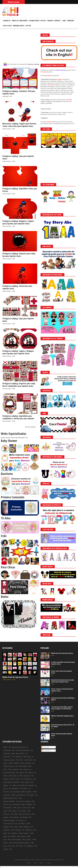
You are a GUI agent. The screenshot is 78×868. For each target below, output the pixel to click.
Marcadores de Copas (18, 747)
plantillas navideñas (9, 820)
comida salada (23, 766)
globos (15, 785)
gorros (5, 789)
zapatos (6, 849)
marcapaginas (8, 808)
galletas (6, 785)
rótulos (16, 827)
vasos (5, 846)
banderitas (19, 757)
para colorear (26, 814)
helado (25, 789)
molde (5, 811)
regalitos (6, 827)
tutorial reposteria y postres (21, 843)
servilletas (18, 830)
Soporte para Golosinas (22, 750)
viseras (21, 846)
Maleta (5, 747)
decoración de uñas (9, 773)
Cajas (64, 21)
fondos (17, 779)
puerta (21, 820)
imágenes (29, 792)
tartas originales (16, 840)
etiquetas (6, 779)
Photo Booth (7, 750)
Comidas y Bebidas (54, 21)
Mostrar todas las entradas (22, 68)
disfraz (5, 776)
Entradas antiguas (30, 427)
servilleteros (28, 830)
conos (5, 769)
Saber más (60, 861)
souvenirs (26, 833)
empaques (26, 776)
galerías (27, 782)
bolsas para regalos (9, 760)
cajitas (5, 763)
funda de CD (28, 779)
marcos (19, 808)
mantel (5, 805)
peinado (16, 817)
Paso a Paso (7, 26)
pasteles (6, 817)
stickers (14, 836)
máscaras (6, 814)
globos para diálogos (28, 785)
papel (16, 814)
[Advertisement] (20, 48)
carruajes (27, 763)
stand (5, 836)
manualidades (16, 805)
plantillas (25, 817)
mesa (29, 808)
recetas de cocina (9, 824)
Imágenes (71, 21)
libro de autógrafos (25, 801)
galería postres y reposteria (11, 782)
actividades (7, 754)
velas (13, 846)
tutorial (6, 843)
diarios (22, 773)
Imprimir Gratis (19, 26)
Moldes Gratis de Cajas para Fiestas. (15, 677)
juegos (32, 795)
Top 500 (28, 26)
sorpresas (14, 833)
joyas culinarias (21, 795)
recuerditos (22, 824)
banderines (7, 757)
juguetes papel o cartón (10, 798)
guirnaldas (15, 789)
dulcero (15, 776)
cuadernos (15, 769)
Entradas (45, 747)
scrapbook (7, 830)
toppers (29, 840)
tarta (5, 840)
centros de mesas (9, 766)
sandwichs (26, 827)
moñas (15, 811)
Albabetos (7, 21)
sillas (5, 833)
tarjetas (23, 836)
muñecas (24, 811)
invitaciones (7, 795)
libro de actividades (9, 801)
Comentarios (46, 751)
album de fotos (20, 754)
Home (29, 863)
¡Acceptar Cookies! (47, 861)
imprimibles (16, 792)
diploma (31, 773)
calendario (16, 763)
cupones (26, 769)
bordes (30, 760)
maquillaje (29, 805)
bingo (29, 757)
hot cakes (6, 792)
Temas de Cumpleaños (20, 21)
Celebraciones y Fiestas (37, 21)
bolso (21, 760)
